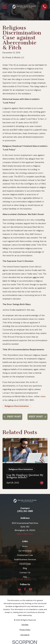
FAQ (25, 577)
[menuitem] (25, 625)
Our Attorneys (25, 551)
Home (25, 546)
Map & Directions (25, 534)
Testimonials (25, 564)
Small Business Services (25, 560)
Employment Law (25, 555)
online (43, 397)
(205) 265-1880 (25, 511)
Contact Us (25, 573)
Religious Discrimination (17, 406)
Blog (25, 568)
